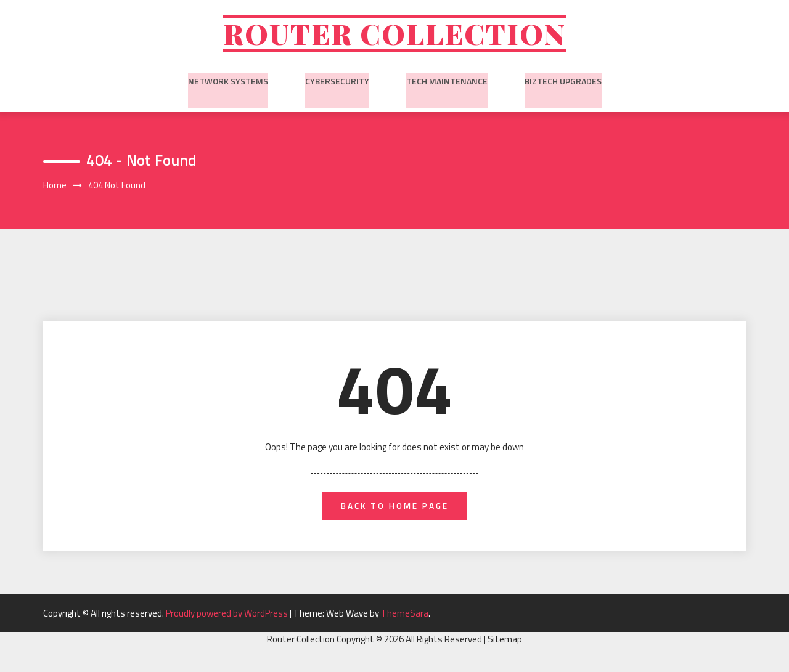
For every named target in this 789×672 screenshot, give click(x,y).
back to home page (395, 512)
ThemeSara (405, 619)
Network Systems (228, 83)
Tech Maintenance (447, 83)
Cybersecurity (337, 83)
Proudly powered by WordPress (228, 619)
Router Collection (394, 35)
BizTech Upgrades (563, 83)
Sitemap (505, 646)
